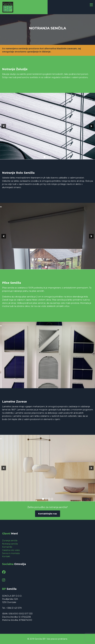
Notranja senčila (10, 544)
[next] (91, 126)
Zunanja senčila (10, 541)
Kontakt (6, 556)
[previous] (4, 126)
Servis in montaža (11, 553)
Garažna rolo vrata (11, 550)
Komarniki (7, 547)
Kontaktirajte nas (48, 514)
